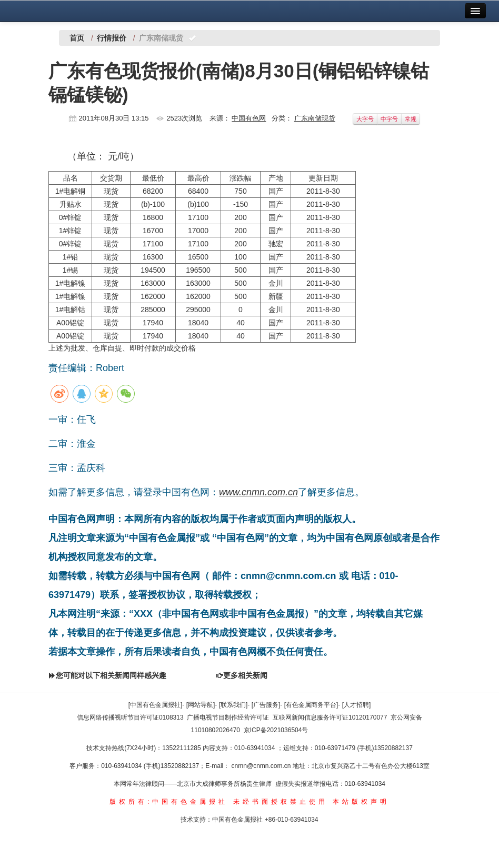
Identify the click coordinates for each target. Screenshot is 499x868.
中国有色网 (249, 118)
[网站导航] (201, 705)
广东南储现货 (315, 118)
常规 (411, 119)
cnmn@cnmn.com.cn (262, 766)
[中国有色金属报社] (156, 705)
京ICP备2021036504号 (276, 730)
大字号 (365, 119)
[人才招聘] (357, 705)
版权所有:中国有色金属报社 (169, 802)
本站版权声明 (361, 802)
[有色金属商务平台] (311, 705)
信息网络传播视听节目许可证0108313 (130, 717)
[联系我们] (233, 705)
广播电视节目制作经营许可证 (228, 717)
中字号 (389, 119)
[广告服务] (266, 705)
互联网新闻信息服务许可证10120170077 (330, 717)
